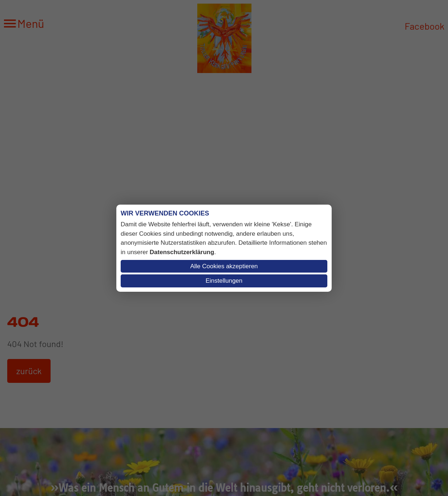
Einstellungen (224, 281)
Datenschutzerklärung (182, 252)
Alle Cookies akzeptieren (224, 266)
